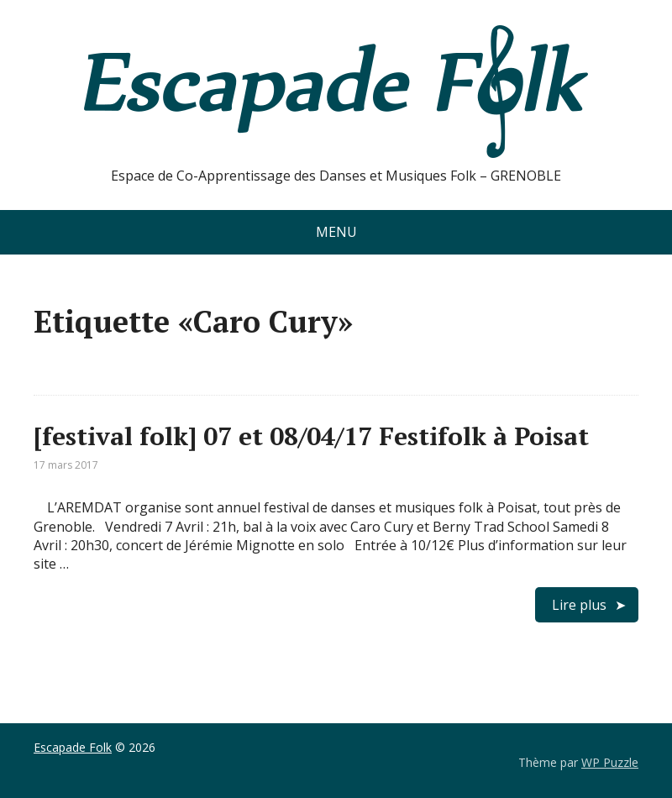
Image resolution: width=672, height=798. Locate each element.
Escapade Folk (73, 747)
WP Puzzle (610, 762)
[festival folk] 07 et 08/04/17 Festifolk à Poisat (311, 436)
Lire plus (579, 605)
